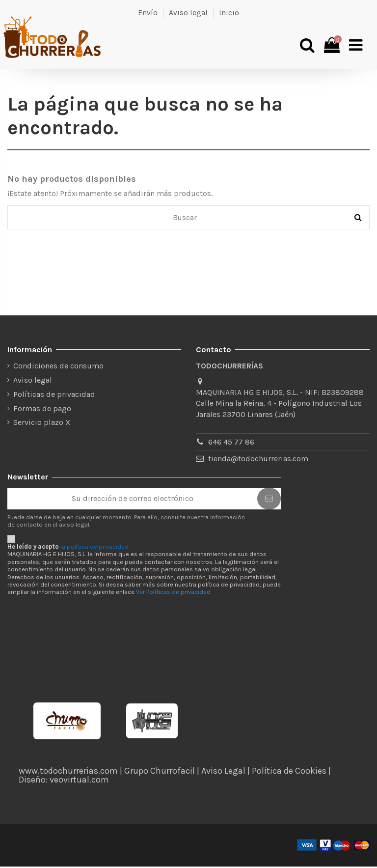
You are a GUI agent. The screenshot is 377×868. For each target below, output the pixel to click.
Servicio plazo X (42, 424)
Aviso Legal (223, 772)
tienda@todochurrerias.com (258, 461)
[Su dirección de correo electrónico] (132, 500)
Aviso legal (188, 13)
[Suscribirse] (269, 500)
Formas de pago (42, 410)
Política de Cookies (289, 772)
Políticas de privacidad (54, 396)
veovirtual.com (79, 781)
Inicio (229, 13)
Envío (148, 13)
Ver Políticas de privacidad (173, 594)
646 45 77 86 (231, 444)
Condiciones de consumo (58, 368)
